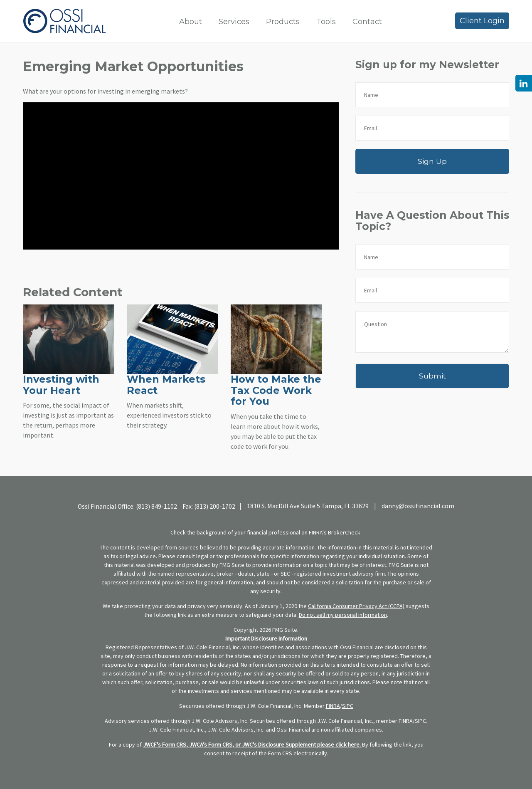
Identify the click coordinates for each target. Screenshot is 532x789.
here (354, 744)
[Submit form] (432, 376)
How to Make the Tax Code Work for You (276, 390)
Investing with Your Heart (61, 385)
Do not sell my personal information (343, 615)
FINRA (333, 706)
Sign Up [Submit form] (432, 161)
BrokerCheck (344, 532)
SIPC (348, 706)
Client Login (482, 21)
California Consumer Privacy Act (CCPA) (356, 606)
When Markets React (166, 385)
